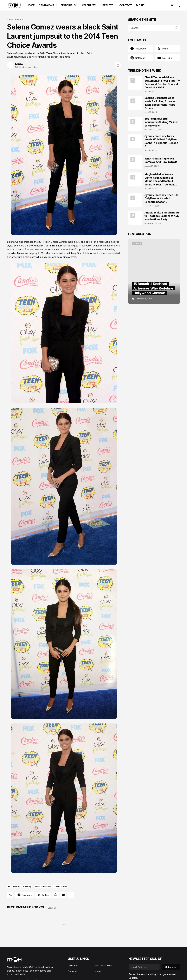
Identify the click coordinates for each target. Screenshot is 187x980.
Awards (19, 19)
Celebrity (27, 886)
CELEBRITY (89, 5)
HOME (31, 5)
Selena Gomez (61, 886)
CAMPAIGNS (47, 5)
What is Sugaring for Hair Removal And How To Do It (161, 160)
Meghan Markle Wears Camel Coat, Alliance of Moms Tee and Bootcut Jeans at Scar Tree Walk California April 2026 (160, 179)
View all (52, 908)
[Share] (118, 65)
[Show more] (71, 895)
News (98, 971)
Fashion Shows (103, 966)
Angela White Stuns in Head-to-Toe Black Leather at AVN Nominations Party (162, 216)
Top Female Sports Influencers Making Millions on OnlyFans (161, 122)
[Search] (177, 5)
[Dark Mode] (171, 5)
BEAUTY (108, 5)
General (72, 971)
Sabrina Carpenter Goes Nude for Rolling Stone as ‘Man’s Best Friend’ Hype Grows (160, 103)
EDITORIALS (68, 5)
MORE (140, 5)
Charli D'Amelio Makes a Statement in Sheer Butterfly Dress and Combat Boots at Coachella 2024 (162, 82)
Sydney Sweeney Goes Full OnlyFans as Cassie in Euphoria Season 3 (161, 198)
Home (10, 19)
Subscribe (171, 967)
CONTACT (126, 5)
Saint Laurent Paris (43, 886)
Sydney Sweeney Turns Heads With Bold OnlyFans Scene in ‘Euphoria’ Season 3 (161, 141)
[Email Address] (144, 967)
